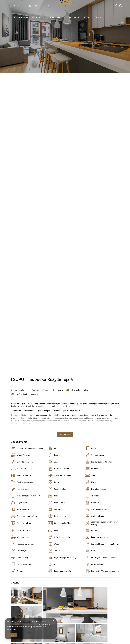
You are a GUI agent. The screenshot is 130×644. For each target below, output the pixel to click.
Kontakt (86, 17)
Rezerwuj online (70, 17)
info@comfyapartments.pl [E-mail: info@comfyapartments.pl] (42, 6)
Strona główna (19, 17)
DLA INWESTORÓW (111, 17)
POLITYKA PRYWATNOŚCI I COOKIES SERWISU (23, 624)
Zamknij (12, 635)
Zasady (96, 17)
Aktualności (36, 17)
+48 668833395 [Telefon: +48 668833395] (18, 6)
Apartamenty (52, 17)
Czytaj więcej (65, 434)
